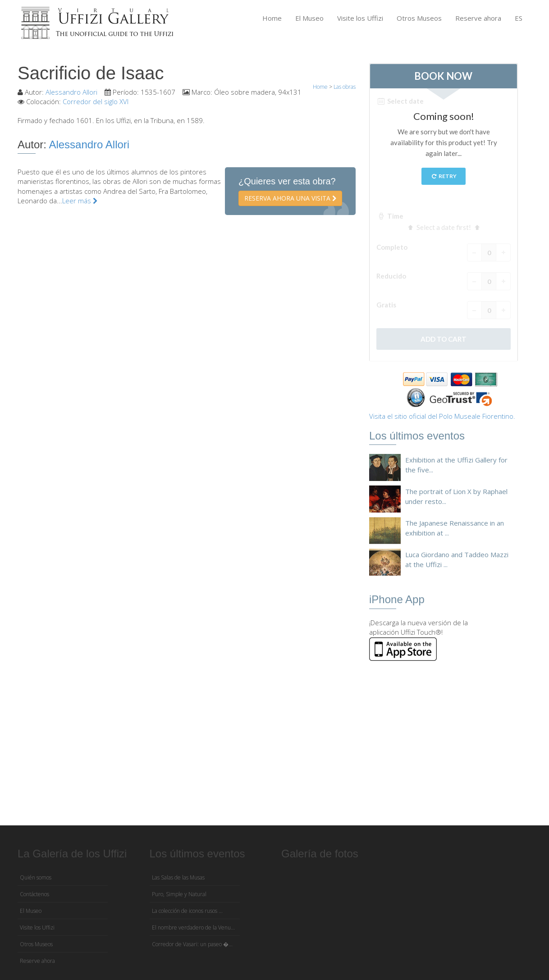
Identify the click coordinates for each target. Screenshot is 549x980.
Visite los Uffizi (360, 18)
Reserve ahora (478, 18)
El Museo (309, 18)
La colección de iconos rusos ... (187, 911)
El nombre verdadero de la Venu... (193, 927)
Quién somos (36, 877)
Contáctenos (34, 894)
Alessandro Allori (71, 92)
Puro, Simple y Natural (179, 894)
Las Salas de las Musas (178, 877)
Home (272, 18)
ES (519, 18)
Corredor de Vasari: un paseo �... (192, 944)
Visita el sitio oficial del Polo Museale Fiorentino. (442, 416)
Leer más (80, 201)
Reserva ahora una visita (290, 198)
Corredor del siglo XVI (96, 101)
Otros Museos (419, 18)
